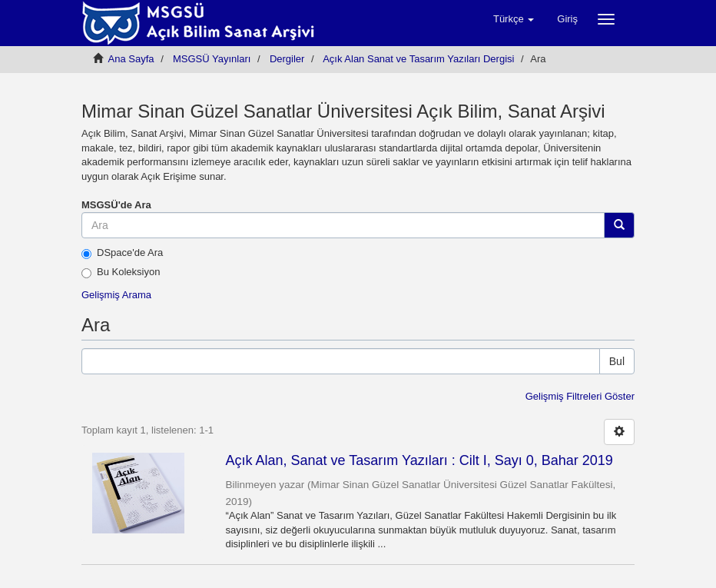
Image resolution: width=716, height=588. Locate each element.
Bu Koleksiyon (121, 272)
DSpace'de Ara (122, 253)
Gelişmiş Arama (116, 295)
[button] (514, 19)
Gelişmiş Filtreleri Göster (580, 396)
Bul (617, 361)
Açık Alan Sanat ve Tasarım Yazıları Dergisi (418, 59)
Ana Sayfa (131, 59)
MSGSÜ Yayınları (212, 59)
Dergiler (287, 59)
